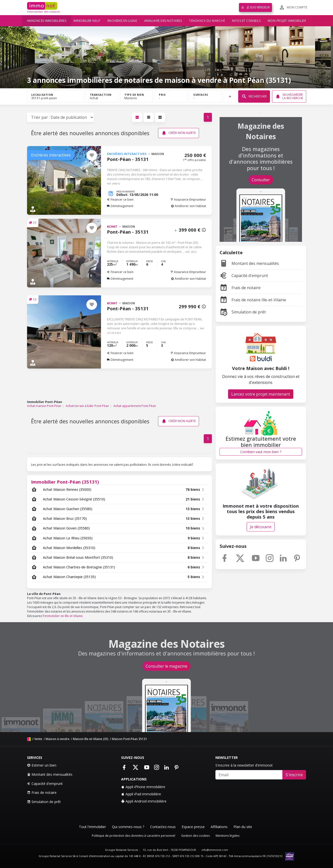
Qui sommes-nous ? (128, 827)
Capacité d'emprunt (244, 276)
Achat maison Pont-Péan (44, 406)
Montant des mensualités (249, 263)
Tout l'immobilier (92, 827)
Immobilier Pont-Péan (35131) (65, 482)
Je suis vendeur (255, 7)
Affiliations (219, 827)
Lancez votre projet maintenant (261, 394)
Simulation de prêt (243, 312)
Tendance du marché (207, 21)
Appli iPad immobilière (141, 794)
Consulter (261, 180)
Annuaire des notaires (163, 21)
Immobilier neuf (87, 21)
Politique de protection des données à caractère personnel (133, 836)
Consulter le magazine (166, 666)
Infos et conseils (246, 21)
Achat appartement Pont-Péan (135, 406)
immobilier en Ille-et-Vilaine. (64, 616)
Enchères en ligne (122, 21)
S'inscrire (294, 775)
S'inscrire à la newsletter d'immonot (244, 765)
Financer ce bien (120, 200)
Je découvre (261, 527)
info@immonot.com (215, 850)
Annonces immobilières (47, 21)
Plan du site (243, 827)
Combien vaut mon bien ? (261, 452)
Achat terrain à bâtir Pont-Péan (87, 406)
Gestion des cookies (195, 836)
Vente (38, 739)
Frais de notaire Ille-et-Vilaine (253, 300)
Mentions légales (228, 836)
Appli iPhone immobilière (143, 787)
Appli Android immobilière (144, 801)
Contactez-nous (163, 827)
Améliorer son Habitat (188, 206)
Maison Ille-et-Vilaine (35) (91, 739)
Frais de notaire (240, 288)
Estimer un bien (42, 765)
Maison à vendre (58, 739)
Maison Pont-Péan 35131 (130, 739)
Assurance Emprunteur (188, 200)
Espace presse (193, 827)
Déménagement (120, 206)
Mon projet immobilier (287, 21)
